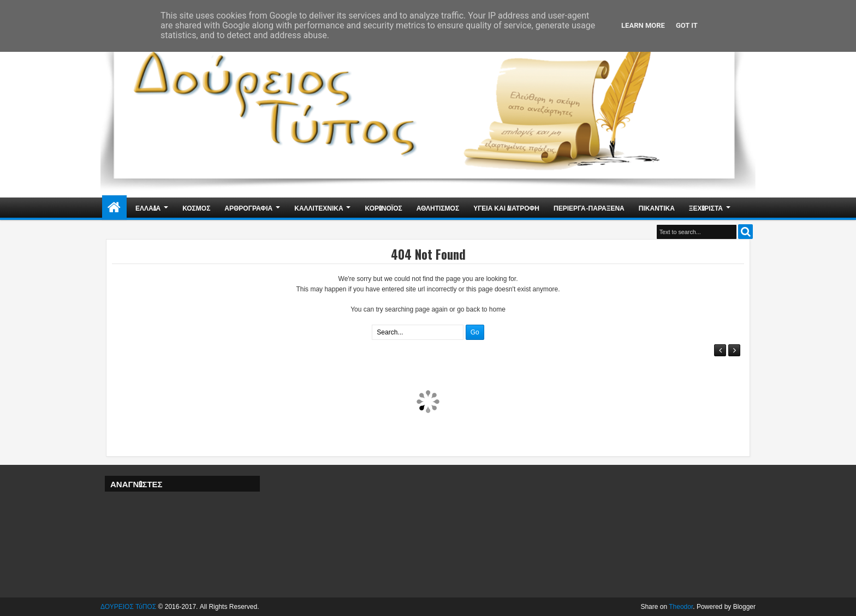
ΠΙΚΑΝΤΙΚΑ (657, 208)
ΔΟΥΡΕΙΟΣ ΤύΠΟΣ (128, 607)
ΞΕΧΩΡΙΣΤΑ (706, 208)
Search (745, 232)
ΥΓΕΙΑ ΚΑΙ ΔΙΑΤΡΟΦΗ (506, 208)
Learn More (643, 25)
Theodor (681, 607)
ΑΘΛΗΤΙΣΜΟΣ (438, 208)
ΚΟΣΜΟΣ (196, 208)
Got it (687, 25)
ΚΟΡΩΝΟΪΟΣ (384, 208)
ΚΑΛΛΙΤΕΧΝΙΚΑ (319, 208)
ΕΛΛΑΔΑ (148, 208)
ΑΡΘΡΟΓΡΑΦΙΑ (248, 208)
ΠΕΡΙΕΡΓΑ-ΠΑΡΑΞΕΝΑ (589, 208)
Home (114, 208)
